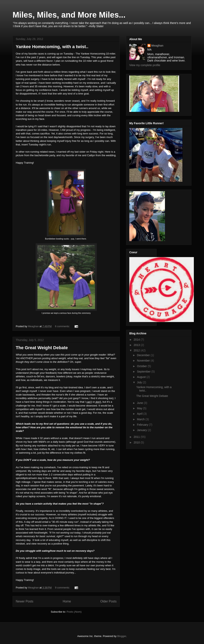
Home (67, 601)
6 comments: (63, 326)
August (142, 377)
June (140, 403)
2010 (137, 442)
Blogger (122, 636)
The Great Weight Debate (42, 348)
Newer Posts (25, 601)
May (140, 408)
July (140, 382)
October (142, 366)
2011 (137, 437)
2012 (137, 350)
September (144, 372)
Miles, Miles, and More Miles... (69, 15)
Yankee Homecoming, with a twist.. (52, 47)
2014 (137, 340)
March (141, 419)
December (144, 355)
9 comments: (63, 588)
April (140, 414)
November (144, 361)
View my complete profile (145, 65)
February (143, 425)
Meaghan (157, 46)
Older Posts (108, 601)
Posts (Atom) (74, 612)
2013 (137, 345)
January (142, 430)
